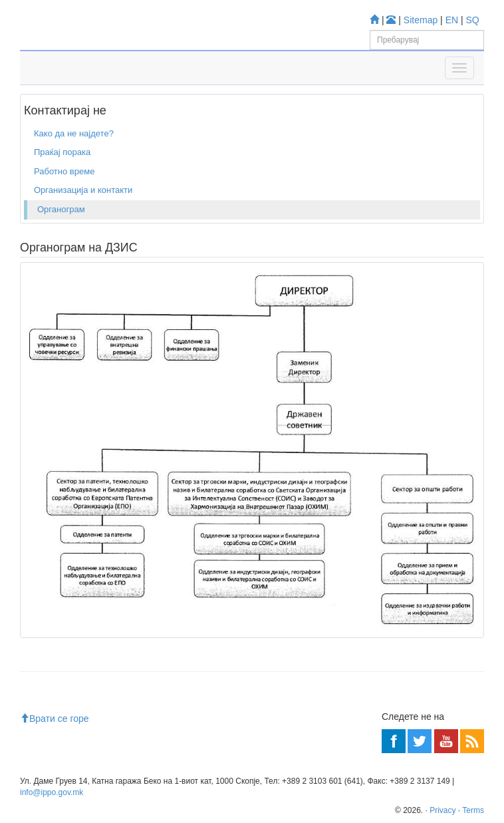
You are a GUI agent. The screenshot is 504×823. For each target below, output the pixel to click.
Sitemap (421, 20)
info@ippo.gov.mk (52, 792)
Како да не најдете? (74, 133)
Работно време (64, 171)
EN (452, 20)
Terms (473, 810)
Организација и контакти (83, 190)
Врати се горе (55, 719)
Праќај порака (62, 152)
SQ (473, 20)
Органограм (61, 209)
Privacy (442, 810)
